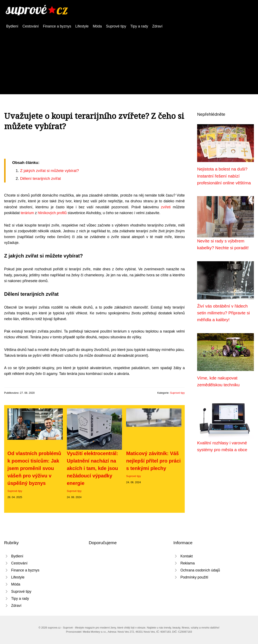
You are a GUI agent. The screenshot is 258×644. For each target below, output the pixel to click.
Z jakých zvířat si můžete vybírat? (49, 171)
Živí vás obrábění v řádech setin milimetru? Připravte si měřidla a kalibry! (223, 313)
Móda (97, 26)
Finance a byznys (57, 26)
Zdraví (157, 26)
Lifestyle (82, 26)
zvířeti (166, 207)
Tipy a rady (139, 26)
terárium (27, 213)
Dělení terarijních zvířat (40, 178)
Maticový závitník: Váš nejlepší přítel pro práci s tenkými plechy (153, 461)
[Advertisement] (129, 60)
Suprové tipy (116, 26)
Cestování (31, 26)
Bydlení (12, 26)
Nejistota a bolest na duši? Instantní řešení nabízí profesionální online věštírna (224, 176)
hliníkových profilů (52, 213)
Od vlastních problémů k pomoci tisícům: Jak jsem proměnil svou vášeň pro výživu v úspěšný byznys (34, 468)
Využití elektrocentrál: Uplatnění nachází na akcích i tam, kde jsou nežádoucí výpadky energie (93, 468)
